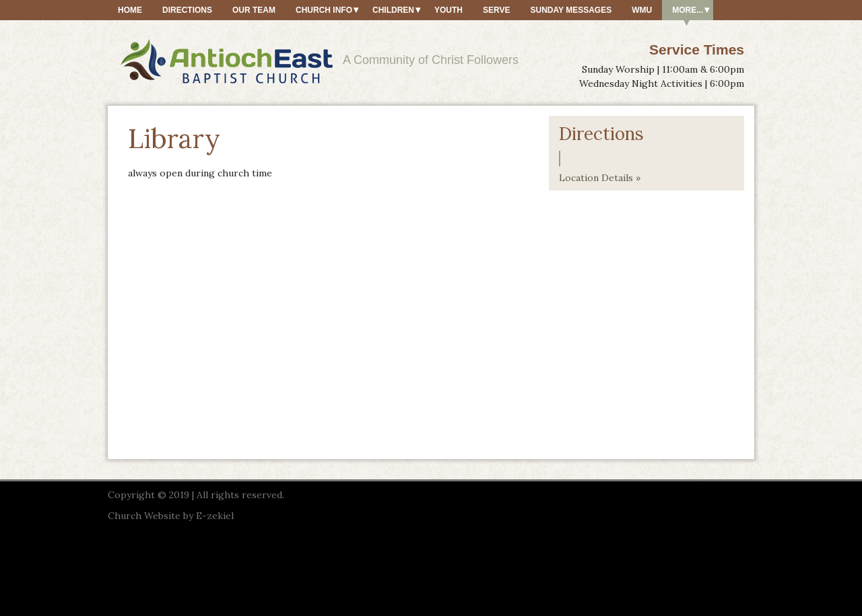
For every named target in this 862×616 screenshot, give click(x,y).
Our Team (254, 10)
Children (393, 10)
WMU (642, 10)
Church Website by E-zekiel (171, 516)
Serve (496, 10)
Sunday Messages (571, 10)
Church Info (324, 10)
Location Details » (600, 178)
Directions (187, 10)
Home (130, 10)
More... (688, 10)
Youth (449, 10)
